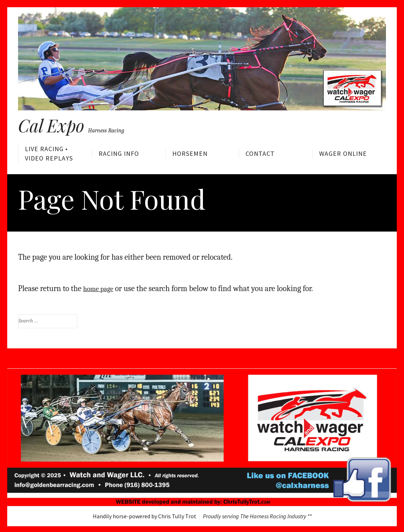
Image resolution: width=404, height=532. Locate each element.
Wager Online (343, 153)
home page (101, 287)
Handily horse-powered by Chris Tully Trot (145, 515)
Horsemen (190, 153)
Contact (260, 153)
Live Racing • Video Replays (49, 153)
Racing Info (119, 153)
